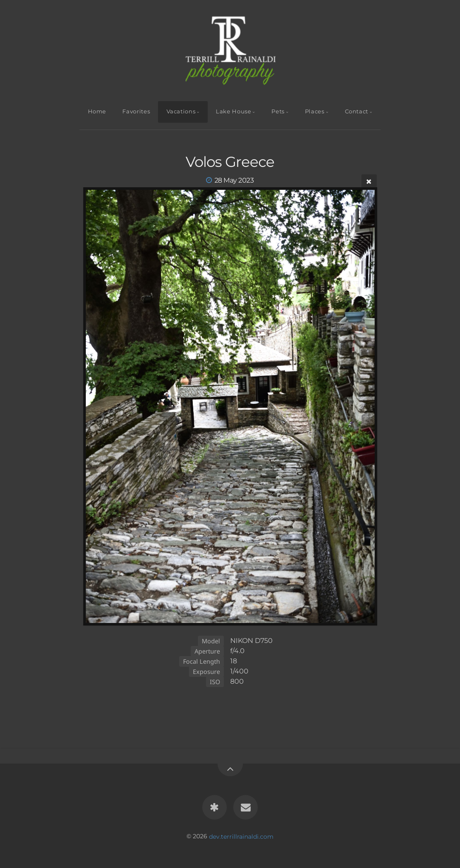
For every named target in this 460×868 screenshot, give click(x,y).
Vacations (181, 111)
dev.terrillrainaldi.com (241, 836)
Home (97, 111)
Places (315, 111)
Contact (357, 111)
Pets (278, 111)
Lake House (233, 111)
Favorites (136, 111)
